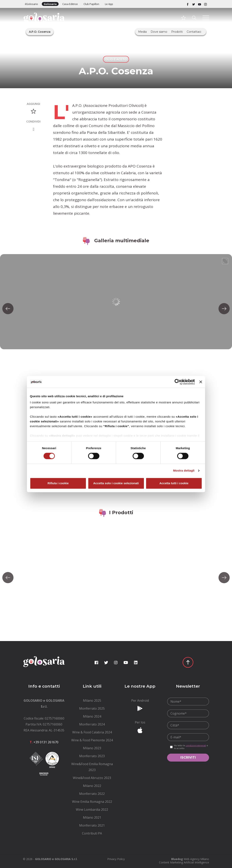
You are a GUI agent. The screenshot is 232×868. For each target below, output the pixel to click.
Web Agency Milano (196, 859)
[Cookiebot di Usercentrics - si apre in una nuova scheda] (177, 382)
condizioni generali (196, 745)
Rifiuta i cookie (58, 483)
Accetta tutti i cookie (174, 483)
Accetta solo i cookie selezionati (116, 483)
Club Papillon (91, 4)
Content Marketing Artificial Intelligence (184, 862)
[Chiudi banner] (201, 382)
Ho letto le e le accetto (191, 747)
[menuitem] (92, 701)
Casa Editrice (70, 4)
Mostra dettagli (184, 471)
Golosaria (50, 4)
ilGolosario (31, 4)
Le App (109, 4)
